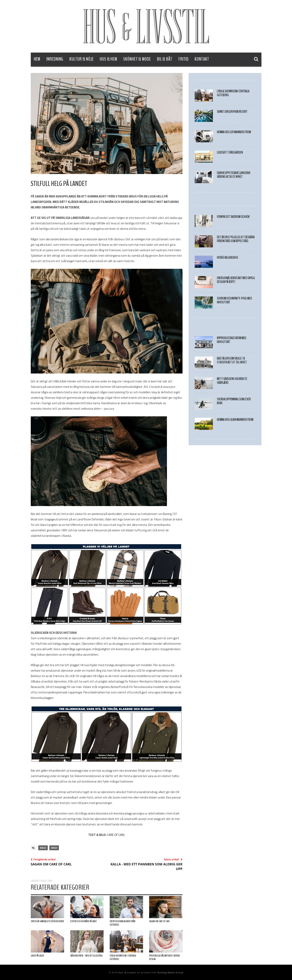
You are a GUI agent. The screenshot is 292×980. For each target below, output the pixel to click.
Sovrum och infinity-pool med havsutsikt (234, 300)
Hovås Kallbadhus (228, 258)
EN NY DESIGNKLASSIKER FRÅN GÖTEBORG (123, 923)
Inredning (55, 59)
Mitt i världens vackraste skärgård (232, 381)
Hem (37, 59)
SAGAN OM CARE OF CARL (159, 921)
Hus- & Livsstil (127, 972)
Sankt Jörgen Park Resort (232, 112)
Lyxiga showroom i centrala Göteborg (123, 957)
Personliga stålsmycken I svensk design (164, 957)
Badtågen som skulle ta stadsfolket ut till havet (232, 360)
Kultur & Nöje (82, 59)
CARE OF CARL (116, 835)
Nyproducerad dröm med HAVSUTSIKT (232, 340)
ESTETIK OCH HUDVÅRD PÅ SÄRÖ (83, 921)
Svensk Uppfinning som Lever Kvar (234, 401)
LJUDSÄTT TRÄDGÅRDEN (230, 152)
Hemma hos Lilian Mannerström (235, 420)
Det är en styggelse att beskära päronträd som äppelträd (236, 239)
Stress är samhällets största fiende (47, 921)
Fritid (184, 59)
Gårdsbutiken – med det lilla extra (86, 956)
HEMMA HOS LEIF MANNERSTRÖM (234, 132)
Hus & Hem (108, 59)
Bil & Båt (165, 59)
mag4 (54, 848)
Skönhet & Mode (137, 59)
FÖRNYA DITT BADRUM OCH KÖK (233, 217)
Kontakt (202, 59)
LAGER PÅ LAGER (37, 956)
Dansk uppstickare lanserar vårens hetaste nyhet (234, 175)
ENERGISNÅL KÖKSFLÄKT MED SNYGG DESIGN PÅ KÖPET (236, 280)
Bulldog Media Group (170, 972)
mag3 (43, 848)
